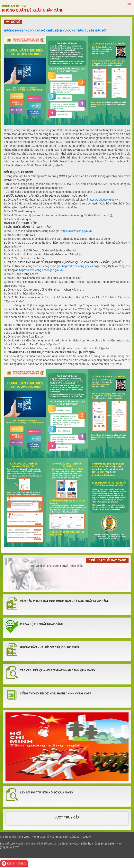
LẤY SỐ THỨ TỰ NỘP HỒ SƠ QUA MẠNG (46, 792)
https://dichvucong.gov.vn (104, 200)
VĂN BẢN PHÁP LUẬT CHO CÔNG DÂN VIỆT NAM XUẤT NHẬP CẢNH (65, 601)
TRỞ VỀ (13, 22)
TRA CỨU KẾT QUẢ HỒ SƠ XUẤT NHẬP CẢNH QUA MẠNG (57, 670)
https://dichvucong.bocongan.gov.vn (41, 270)
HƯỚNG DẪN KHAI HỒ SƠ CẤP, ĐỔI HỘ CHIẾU (50, 647)
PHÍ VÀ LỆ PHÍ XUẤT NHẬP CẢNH (42, 624)
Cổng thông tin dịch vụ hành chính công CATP (56, 693)
